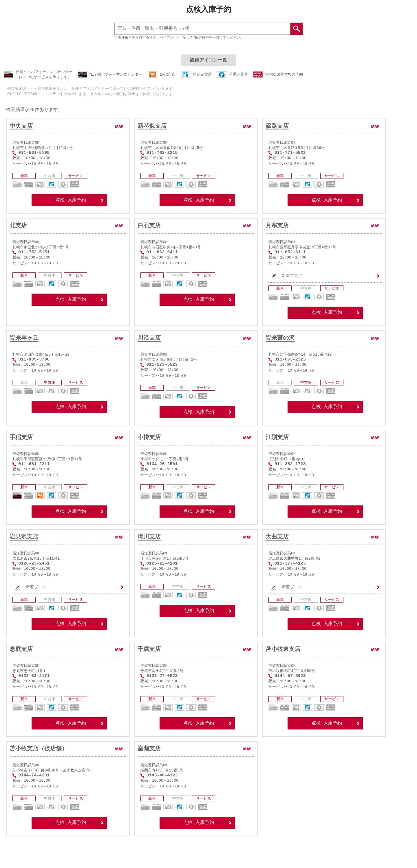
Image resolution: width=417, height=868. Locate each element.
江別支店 (277, 448)
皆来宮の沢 (280, 346)
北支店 (18, 231)
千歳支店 (149, 666)
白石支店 (149, 231)
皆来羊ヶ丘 (24, 346)
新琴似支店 (152, 129)
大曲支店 (277, 551)
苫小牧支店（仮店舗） (39, 768)
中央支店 (21, 129)
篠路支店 (277, 129)
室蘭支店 (149, 768)
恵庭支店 (21, 666)
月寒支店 (277, 231)
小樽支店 (149, 448)
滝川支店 (149, 551)
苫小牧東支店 (283, 666)
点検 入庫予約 (79, 205)
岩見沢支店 (24, 551)
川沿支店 (149, 346)
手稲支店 (21, 448)
